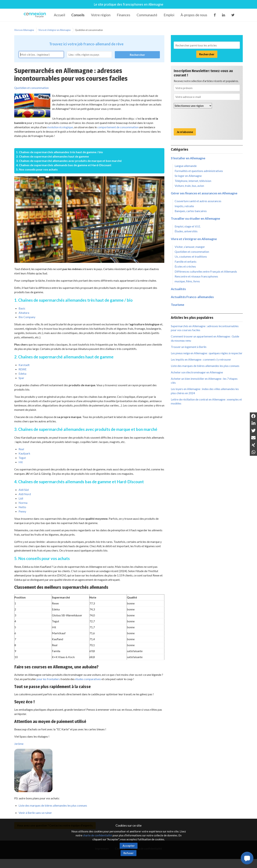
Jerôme (19, 744)
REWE (23, 369)
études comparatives (88, 679)
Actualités (178, 289)
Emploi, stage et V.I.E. (188, 226)
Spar (21, 378)
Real (21, 449)
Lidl (21, 498)
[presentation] (201, 118)
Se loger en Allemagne (188, 176)
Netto (22, 507)
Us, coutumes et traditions (191, 256)
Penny (22, 511)
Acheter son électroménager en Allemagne (197, 372)
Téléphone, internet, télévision (193, 181)
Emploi (169, 15)
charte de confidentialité (98, 835)
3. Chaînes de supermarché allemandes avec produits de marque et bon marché (69, 161)
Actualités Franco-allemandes (192, 297)
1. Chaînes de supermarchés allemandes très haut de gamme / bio (59, 152)
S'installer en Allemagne (188, 158)
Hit (21, 462)
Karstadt (24, 365)
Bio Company (27, 317)
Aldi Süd (24, 490)
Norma (23, 503)
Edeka (22, 373)
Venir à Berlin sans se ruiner (35, 813)
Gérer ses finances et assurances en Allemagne (204, 193)
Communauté (147, 15)
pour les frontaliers (48, 679)
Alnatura (24, 313)
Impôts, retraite (184, 206)
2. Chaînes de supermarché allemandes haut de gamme (52, 156)
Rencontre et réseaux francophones (196, 276)
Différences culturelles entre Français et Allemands (206, 271)
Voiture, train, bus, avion (189, 186)
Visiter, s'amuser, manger (190, 247)
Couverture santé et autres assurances (198, 201)
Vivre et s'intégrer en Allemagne (55, 30)
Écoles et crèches (185, 266)
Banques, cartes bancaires (191, 211)
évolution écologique (60, 127)
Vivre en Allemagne (24, 30)
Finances (124, 15)
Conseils (78, 15)
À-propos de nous (194, 15)
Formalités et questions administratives (199, 171)
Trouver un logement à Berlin (189, 347)
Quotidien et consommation (89, 30)
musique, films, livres (187, 281)
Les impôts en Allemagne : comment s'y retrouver (201, 359)
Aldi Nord (25, 494)
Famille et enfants (186, 261)
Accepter (129, 846)
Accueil (59, 15)
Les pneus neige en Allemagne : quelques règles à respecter (207, 353)
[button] (247, 858)
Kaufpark (24, 453)
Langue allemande (186, 166)
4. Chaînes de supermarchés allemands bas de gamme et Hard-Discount (64, 165)
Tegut (22, 458)
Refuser (128, 853)
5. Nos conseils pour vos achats (37, 169)
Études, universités (186, 231)
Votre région (101, 15)
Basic (22, 308)
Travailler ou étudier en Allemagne (195, 218)
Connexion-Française (35, 15)
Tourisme (178, 305)
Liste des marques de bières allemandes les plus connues (53, 805)
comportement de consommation (118, 127)
